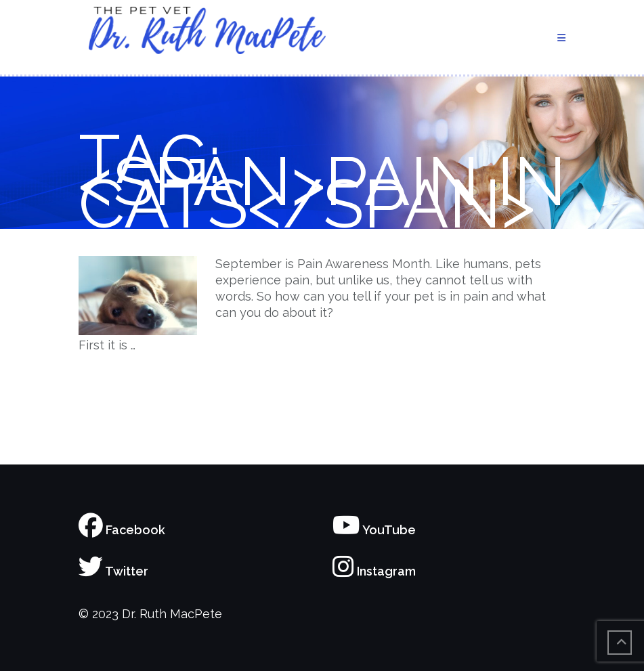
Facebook (122, 530)
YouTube (374, 530)
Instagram (374, 571)
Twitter (113, 571)
